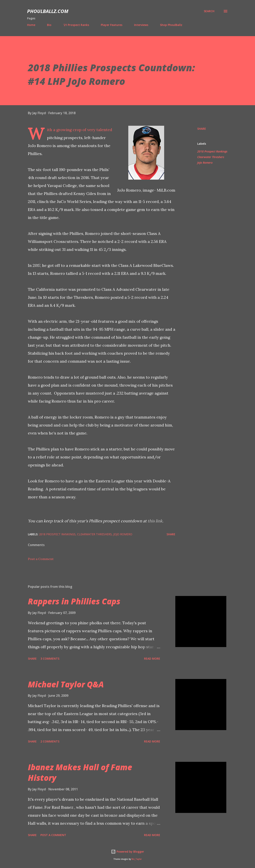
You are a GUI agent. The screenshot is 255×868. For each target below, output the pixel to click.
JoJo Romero (205, 163)
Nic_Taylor (137, 859)
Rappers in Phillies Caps (74, 601)
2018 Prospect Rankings (212, 151)
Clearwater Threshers (211, 157)
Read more (152, 659)
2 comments (50, 741)
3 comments (50, 659)
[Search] (209, 11)
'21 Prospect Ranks (76, 25)
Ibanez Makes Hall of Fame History (80, 772)
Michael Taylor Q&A (66, 684)
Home (31, 25)
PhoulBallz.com (48, 11)
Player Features (112, 25)
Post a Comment (41, 559)
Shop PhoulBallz (171, 25)
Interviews (141, 25)
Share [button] (202, 129)
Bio (49, 25)
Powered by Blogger (127, 852)
